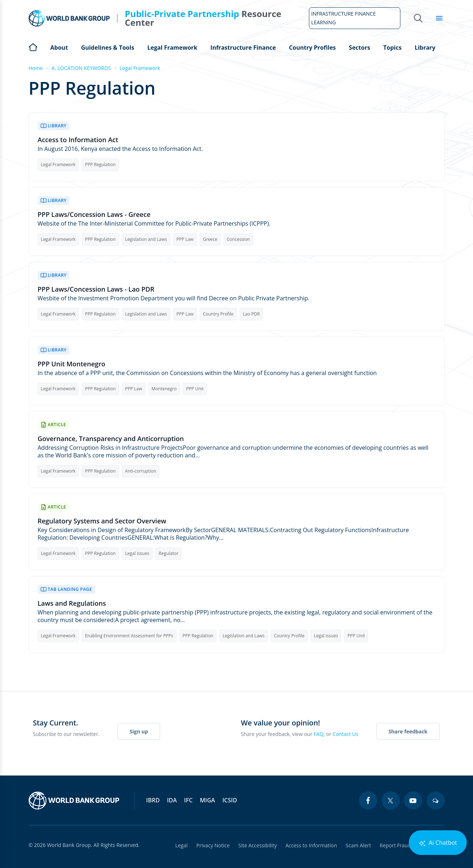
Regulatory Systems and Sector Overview (102, 521)
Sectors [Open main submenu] (360, 48)
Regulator (168, 553)
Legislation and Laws (146, 239)
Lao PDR (251, 314)
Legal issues (137, 553)
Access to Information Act (78, 140)
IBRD (153, 800)
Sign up (139, 731)
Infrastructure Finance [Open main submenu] (243, 48)
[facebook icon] (368, 801)
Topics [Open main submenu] (392, 48)
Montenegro (164, 389)
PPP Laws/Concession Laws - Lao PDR (96, 289)
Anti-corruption (141, 471)
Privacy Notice (213, 845)
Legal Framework (140, 68)
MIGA (208, 800)
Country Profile (218, 314)
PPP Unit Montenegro (72, 364)
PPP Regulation (100, 164)
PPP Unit (195, 389)
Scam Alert (358, 845)
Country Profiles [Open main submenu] (312, 48)
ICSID (229, 800)
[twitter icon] (391, 801)
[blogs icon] (436, 801)
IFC (188, 800)
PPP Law (185, 239)
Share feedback (408, 731)
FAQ (319, 734)
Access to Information (311, 845)
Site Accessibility (258, 845)
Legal (182, 845)
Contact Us (345, 734)
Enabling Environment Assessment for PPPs (129, 636)
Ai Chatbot (438, 843)
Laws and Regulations (72, 603)
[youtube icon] (413, 801)
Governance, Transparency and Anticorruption (111, 439)
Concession (238, 239)
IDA (172, 800)
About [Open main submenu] (59, 48)
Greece (210, 239)
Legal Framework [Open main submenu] (172, 48)
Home (33, 46)
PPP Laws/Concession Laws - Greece (94, 215)
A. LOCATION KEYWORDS (81, 68)
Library (425, 48)
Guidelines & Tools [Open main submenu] (107, 48)
